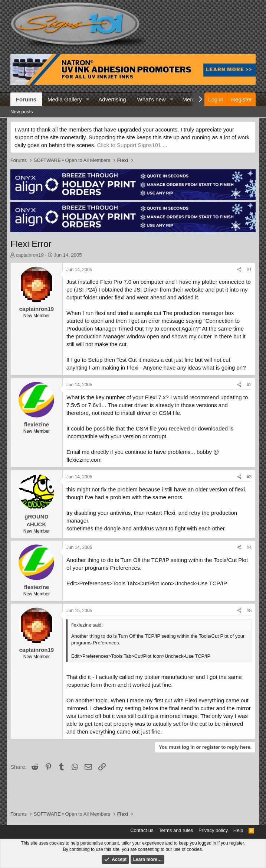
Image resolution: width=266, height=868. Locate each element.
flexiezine (37, 424)
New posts (22, 112)
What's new (152, 99)
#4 (249, 547)
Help (238, 830)
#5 (249, 611)
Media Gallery (65, 99)
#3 (249, 477)
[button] (88, 99)
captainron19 (30, 255)
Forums (26, 99)
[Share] (239, 270)
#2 (249, 385)
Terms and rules (176, 830)
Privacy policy (213, 830)
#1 (249, 270)
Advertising (112, 99)
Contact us (142, 830)
